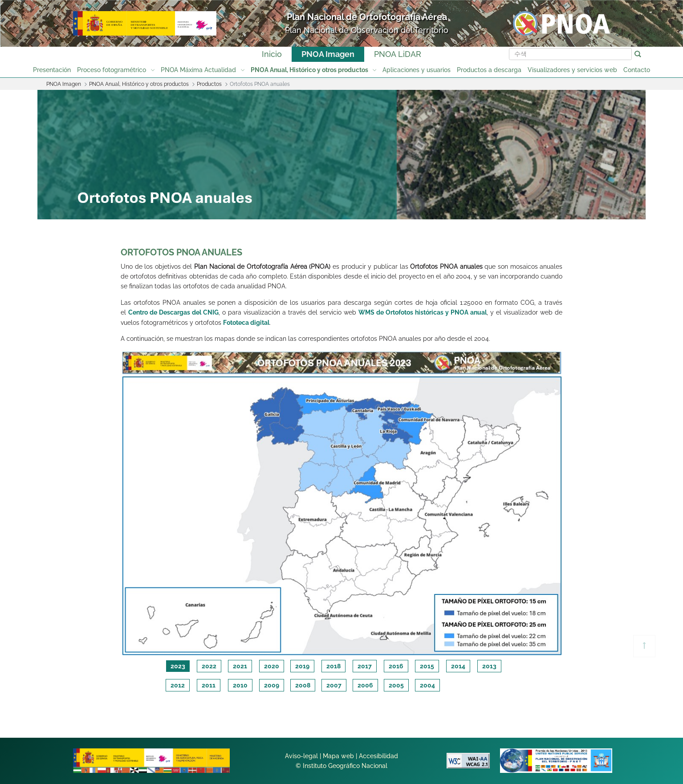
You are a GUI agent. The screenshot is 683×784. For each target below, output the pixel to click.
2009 (272, 685)
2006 (365, 685)
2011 (209, 685)
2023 (178, 666)
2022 (209, 666)
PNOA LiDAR (398, 54)
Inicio (272, 54)
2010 (240, 685)
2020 (272, 666)
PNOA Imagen (328, 54)
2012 (178, 685)
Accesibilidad (378, 756)
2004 (427, 685)
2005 (396, 685)
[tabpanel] (342, 503)
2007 (334, 685)
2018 (333, 666)
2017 (365, 666)
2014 (458, 666)
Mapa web (338, 756)
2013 (489, 666)
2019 (302, 666)
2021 (240, 666)
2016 (396, 666)
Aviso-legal (301, 756)
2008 (303, 685)
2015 (427, 666)
